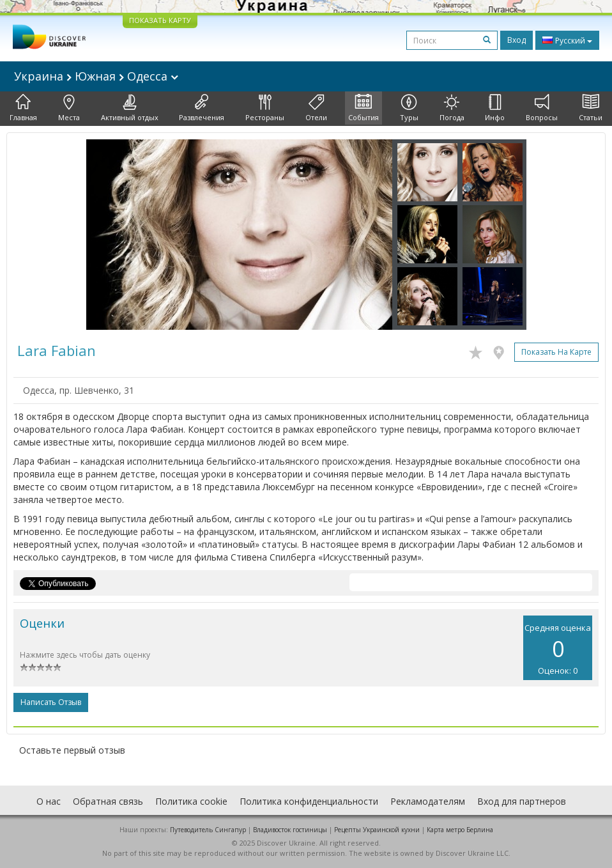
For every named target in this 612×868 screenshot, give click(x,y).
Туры (409, 108)
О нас (49, 801)
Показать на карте (556, 352)
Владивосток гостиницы (290, 830)
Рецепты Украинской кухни (377, 830)
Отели (316, 108)
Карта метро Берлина (460, 830)
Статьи (591, 108)
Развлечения (202, 108)
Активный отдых (130, 108)
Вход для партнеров (522, 801)
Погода (452, 108)
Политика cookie (191, 801)
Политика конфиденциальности (309, 801)
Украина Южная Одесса (96, 76)
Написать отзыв (51, 702)
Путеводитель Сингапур (208, 830)
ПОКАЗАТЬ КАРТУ (160, 20)
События (363, 108)
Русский (567, 40)
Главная (23, 108)
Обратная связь (108, 801)
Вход (516, 40)
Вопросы (542, 108)
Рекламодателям (428, 801)
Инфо (495, 108)
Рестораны (265, 108)
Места (69, 108)
